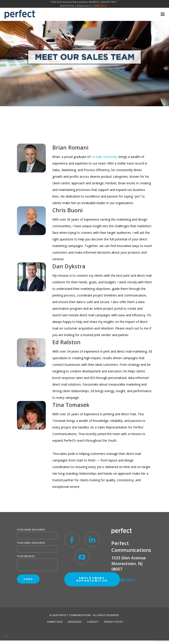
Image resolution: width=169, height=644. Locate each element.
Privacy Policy (113, 622)
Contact (100, 6)
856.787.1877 (123, 580)
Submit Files (67, 6)
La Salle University (104, 157)
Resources (83, 6)
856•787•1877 (109, 2)
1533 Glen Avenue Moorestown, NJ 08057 (75, 2)
